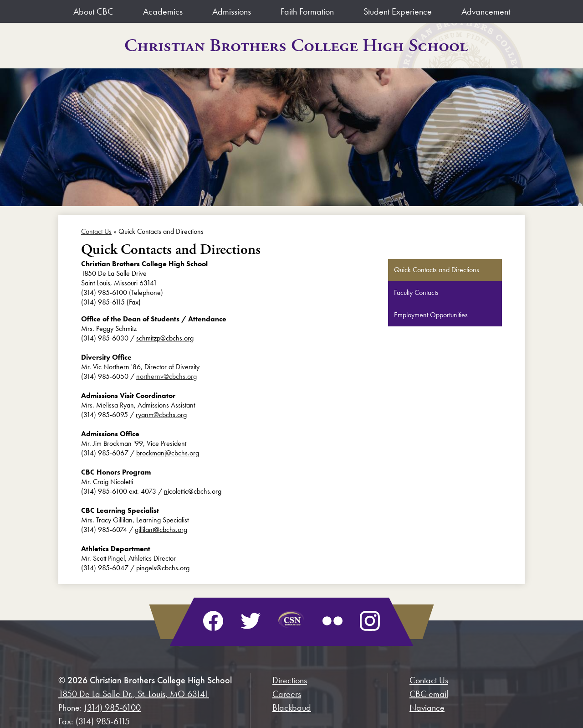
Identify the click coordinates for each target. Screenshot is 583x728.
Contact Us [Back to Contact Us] (96, 231)
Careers (287, 694)
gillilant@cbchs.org (161, 529)
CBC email (429, 694)
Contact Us (429, 680)
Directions (290, 680)
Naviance (427, 707)
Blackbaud (292, 707)
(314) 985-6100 (113, 707)
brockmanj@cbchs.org (168, 453)
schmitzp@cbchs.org (165, 338)
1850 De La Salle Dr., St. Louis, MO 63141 (134, 694)
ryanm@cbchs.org (161, 415)
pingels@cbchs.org (163, 568)
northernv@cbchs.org (166, 376)
